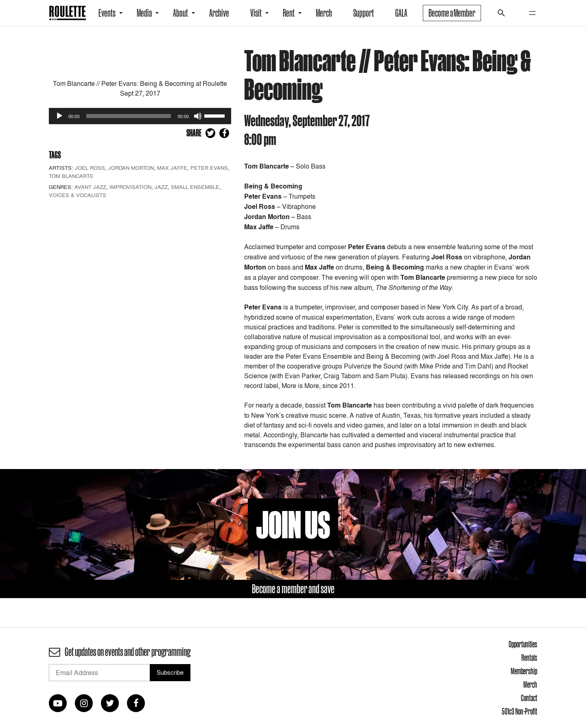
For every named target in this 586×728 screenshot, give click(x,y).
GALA (401, 13)
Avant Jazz (90, 187)
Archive (219, 13)
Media (144, 13)
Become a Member (452, 13)
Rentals (529, 658)
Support (364, 13)
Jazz (161, 187)
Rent (289, 13)
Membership (524, 671)
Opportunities (523, 644)
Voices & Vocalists (78, 195)
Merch (324, 13)
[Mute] (198, 116)
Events (107, 13)
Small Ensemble (195, 187)
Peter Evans (209, 168)
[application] (140, 116)
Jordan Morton (131, 168)
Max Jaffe (172, 168)
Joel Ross (90, 168)
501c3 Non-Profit (519, 711)
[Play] (59, 116)
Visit (256, 13)
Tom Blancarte (71, 176)
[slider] (129, 116)
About (180, 13)
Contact (529, 698)
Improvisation (130, 187)
